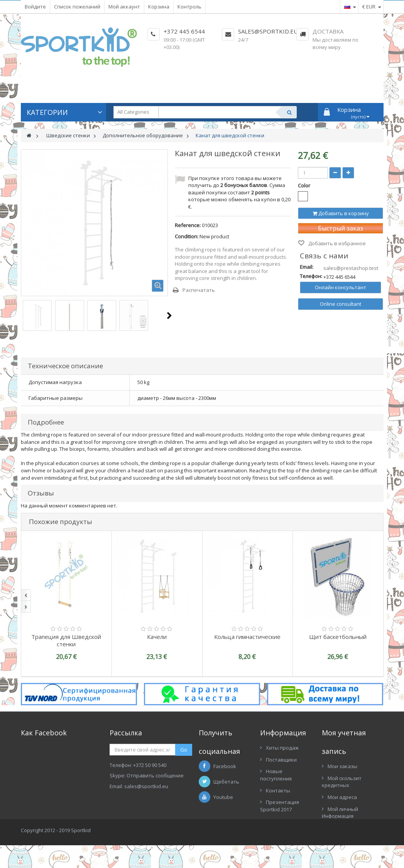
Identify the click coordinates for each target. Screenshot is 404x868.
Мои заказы (342, 766)
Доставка (328, 31)
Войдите (35, 7)
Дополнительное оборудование (143, 135)
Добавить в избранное (336, 243)
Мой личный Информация (340, 813)
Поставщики (281, 760)
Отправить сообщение (155, 775)
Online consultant (341, 304)
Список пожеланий (77, 7)
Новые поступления (276, 775)
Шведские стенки (68, 135)
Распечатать (199, 290)
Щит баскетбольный (338, 637)
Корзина (159, 7)
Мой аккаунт (124, 7)
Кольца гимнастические (247, 637)
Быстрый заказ (341, 228)
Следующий (169, 315)
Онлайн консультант (341, 287)
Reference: (188, 225)
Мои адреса (342, 797)
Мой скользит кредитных (342, 782)
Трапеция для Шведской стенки (66, 640)
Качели (157, 637)
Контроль (189, 7)
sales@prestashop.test (351, 268)
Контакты (278, 790)
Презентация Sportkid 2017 (280, 806)
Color (305, 185)
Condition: (187, 236)
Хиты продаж (282, 748)
